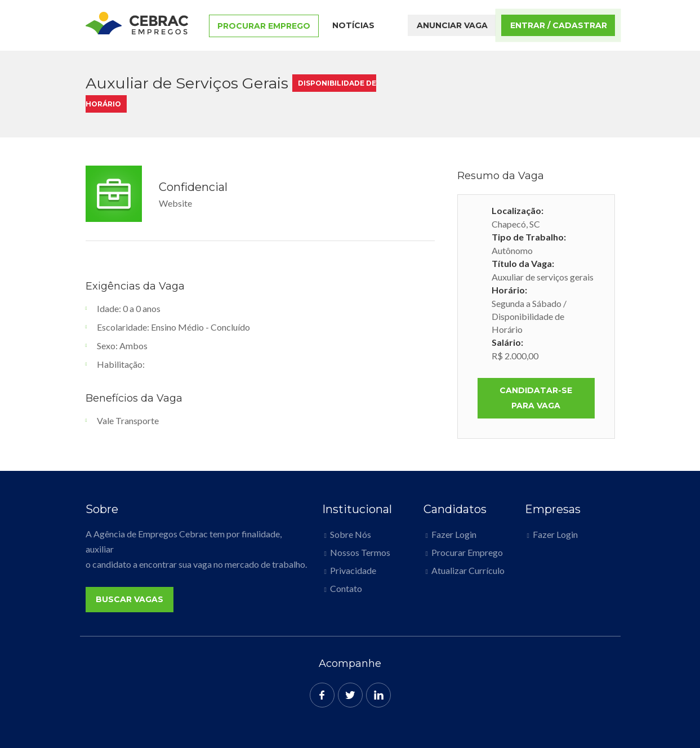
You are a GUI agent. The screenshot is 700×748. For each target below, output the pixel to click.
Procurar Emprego (264, 26)
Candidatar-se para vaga (536, 398)
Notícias (353, 25)
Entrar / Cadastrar (559, 25)
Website (175, 203)
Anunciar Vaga (452, 25)
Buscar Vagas (130, 599)
